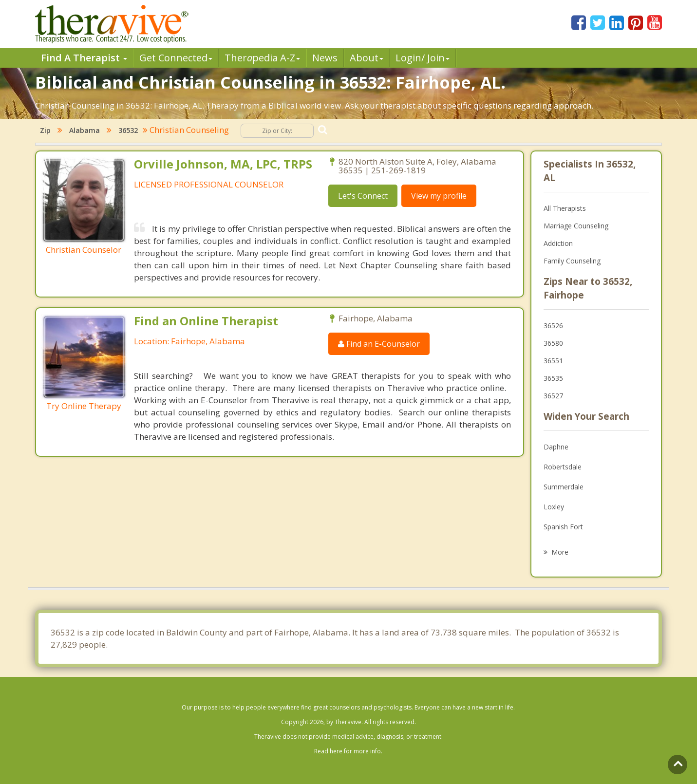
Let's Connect (363, 196)
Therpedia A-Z (262, 58)
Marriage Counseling (576, 226)
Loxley (554, 507)
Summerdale (564, 487)
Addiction (558, 243)
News (325, 58)
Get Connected (176, 58)
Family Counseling (572, 261)
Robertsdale (563, 467)
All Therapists (565, 208)
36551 (553, 361)
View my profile (439, 196)
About (367, 58)
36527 (553, 396)
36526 (553, 326)
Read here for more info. (348, 751)
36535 (553, 378)
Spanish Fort (563, 527)
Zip (45, 130)
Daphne (556, 447)
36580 (553, 343)
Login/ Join (423, 58)
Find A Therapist (84, 58)
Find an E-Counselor (379, 344)
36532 (128, 130)
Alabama (85, 130)
